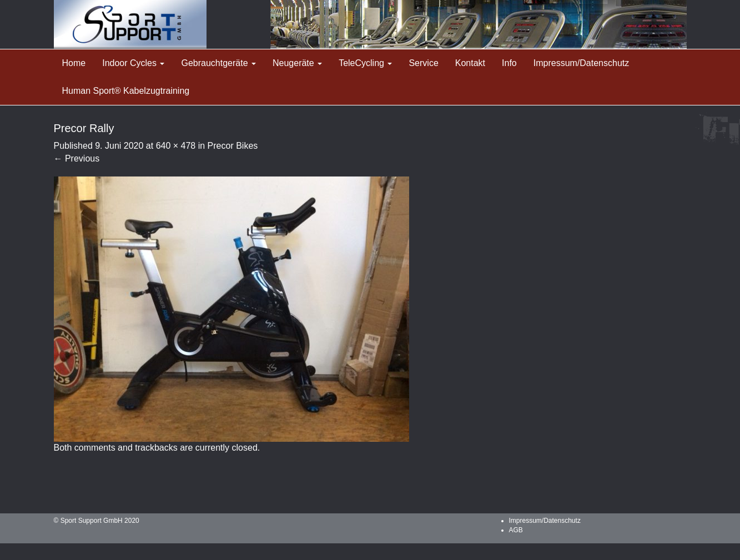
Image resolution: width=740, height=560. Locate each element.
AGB (516, 530)
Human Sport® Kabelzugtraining (126, 91)
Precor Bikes (233, 146)
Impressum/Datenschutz (582, 63)
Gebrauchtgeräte (218, 63)
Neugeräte (297, 63)
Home (74, 63)
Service (423, 63)
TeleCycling (365, 63)
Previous (77, 158)
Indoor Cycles (133, 63)
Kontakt (470, 63)
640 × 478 (176, 146)
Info (509, 63)
